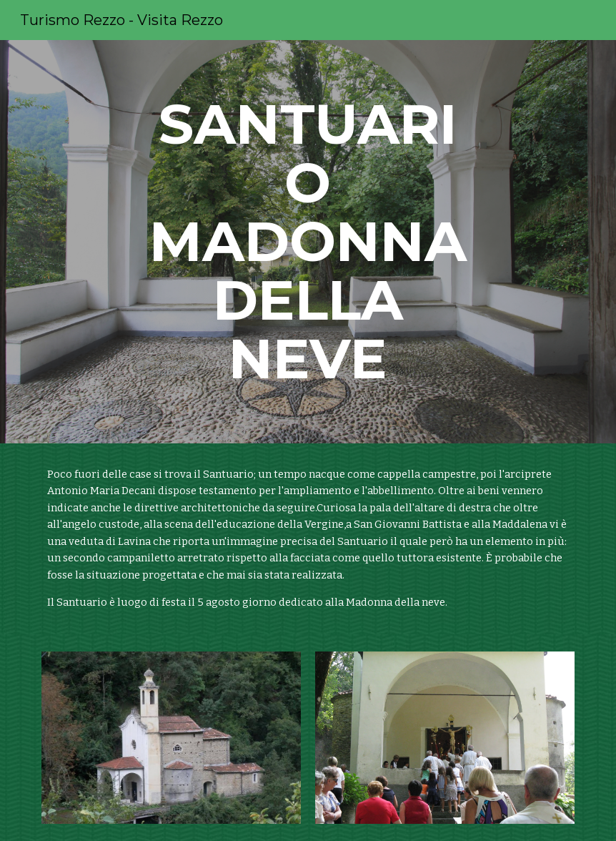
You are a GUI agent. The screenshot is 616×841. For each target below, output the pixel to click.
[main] (308, 242)
